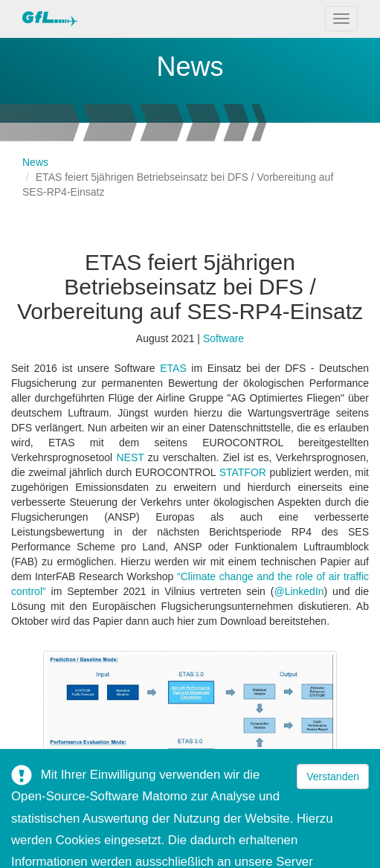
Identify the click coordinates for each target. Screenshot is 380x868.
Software (223, 338)
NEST (132, 457)
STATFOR (245, 472)
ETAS (175, 368)
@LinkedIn (299, 591)
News (35, 162)
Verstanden (333, 777)
